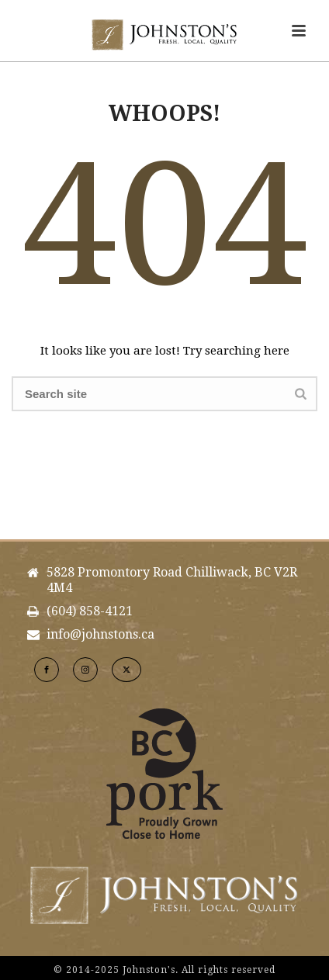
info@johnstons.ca (100, 635)
